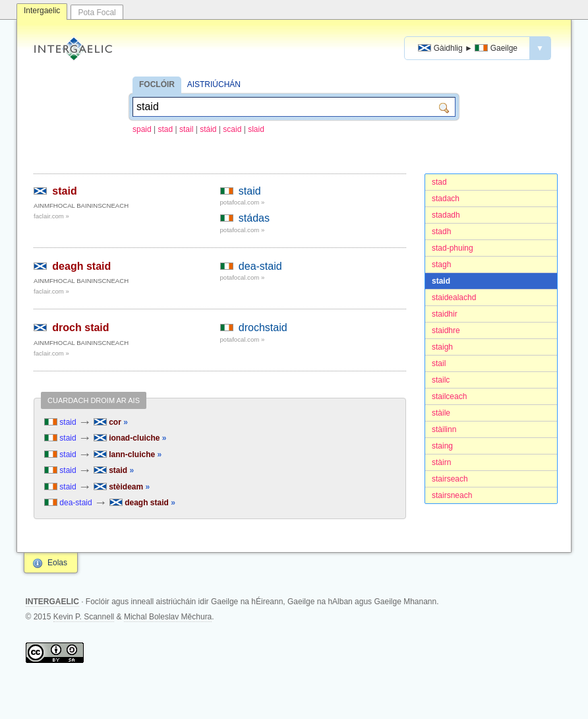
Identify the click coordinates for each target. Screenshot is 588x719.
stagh (441, 265)
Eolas (57, 563)
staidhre (446, 330)
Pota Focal (97, 13)
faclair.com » (51, 216)
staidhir (445, 314)
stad (166, 129)
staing (442, 446)
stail (186, 129)
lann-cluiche (128, 454)
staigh (442, 347)
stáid (208, 129)
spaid (142, 129)
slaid (256, 129)
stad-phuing (453, 248)
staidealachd (454, 297)
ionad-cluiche (130, 438)
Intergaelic (42, 11)
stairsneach (452, 495)
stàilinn (444, 429)
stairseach (450, 479)
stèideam (122, 487)
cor (111, 422)
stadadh (446, 215)
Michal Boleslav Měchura (168, 617)
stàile (441, 413)
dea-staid (260, 266)
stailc (441, 380)
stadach (446, 199)
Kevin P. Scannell (84, 617)
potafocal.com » (243, 202)
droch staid (80, 328)
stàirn (441, 462)
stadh (441, 232)
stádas (254, 218)
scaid (232, 129)
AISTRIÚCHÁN (214, 84)
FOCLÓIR (157, 84)
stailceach (449, 396)
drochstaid (263, 328)
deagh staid (81, 266)
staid (441, 281)
